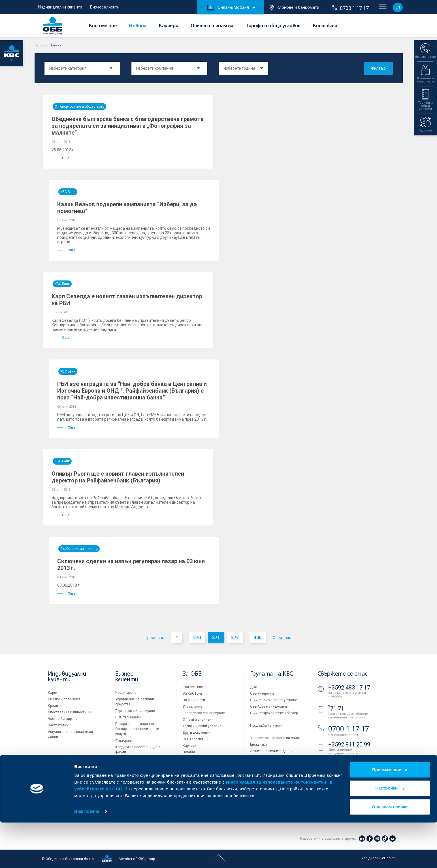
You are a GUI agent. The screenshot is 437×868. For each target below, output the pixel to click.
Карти (53, 693)
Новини (138, 26)
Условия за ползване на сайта (275, 738)
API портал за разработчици (272, 764)
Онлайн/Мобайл (228, 8)
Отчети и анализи (212, 26)
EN (398, 7)
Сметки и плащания (64, 699)
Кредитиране (126, 693)
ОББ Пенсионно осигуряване (274, 700)
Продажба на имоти (266, 726)
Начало (40, 45)
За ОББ (192, 674)
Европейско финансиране (204, 713)
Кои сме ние (103, 26)
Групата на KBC (271, 674)
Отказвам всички (390, 852)
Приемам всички (390, 815)
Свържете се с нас (342, 674)
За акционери (194, 700)
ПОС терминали (128, 717)
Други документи (197, 733)
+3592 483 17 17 (349, 688)
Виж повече (87, 857)
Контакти (325, 26)
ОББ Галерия (193, 739)
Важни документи (265, 758)
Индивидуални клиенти (60, 7)
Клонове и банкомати (295, 8)
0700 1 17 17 (350, 8)
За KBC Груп (192, 693)
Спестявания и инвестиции (70, 712)
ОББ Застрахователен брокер (274, 713)
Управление (192, 707)
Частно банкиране (63, 719)
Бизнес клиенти (105, 7)
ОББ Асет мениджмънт (269, 707)
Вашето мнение (195, 759)
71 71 (336, 709)
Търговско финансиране (135, 711)
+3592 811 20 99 (349, 744)
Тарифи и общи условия (273, 26)
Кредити (55, 706)
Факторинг (124, 741)
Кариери (169, 26)
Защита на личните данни (271, 751)
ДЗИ (254, 687)
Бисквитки (258, 744)
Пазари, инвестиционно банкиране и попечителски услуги (137, 729)
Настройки (390, 834)
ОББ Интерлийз (262, 693)
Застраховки (58, 725)
